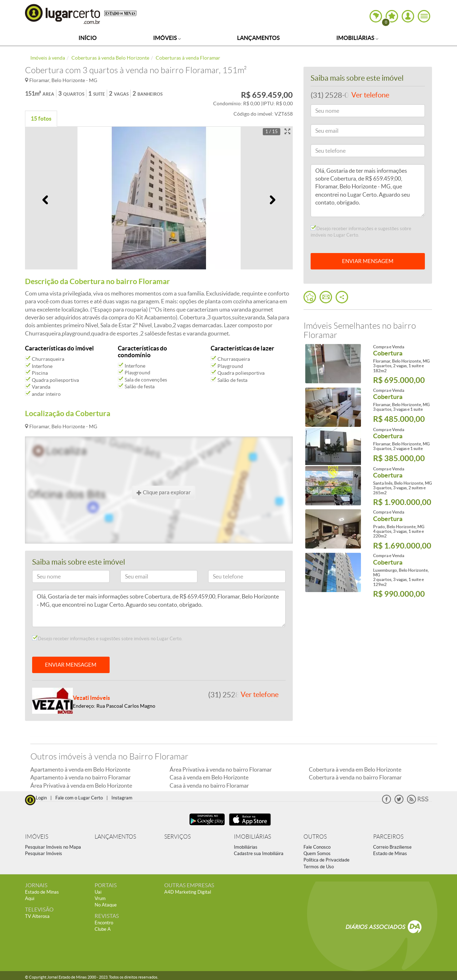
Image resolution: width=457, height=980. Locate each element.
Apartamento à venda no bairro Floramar (81, 777)
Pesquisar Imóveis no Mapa (53, 847)
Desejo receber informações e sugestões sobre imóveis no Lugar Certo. (107, 638)
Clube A (103, 929)
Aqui (30, 898)
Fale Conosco (317, 847)
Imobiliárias (357, 38)
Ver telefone (260, 694)
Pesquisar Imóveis (44, 853)
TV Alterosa (37, 916)
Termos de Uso (319, 867)
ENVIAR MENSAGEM (71, 665)
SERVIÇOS (177, 837)
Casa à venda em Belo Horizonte (209, 777)
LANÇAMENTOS (115, 837)
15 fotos (41, 118)
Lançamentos (258, 38)
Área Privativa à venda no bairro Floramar (221, 769)
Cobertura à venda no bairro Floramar (355, 777)
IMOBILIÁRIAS (252, 837)
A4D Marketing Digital (188, 892)
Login (41, 798)
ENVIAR (368, 261)
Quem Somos (317, 853)
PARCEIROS (388, 837)
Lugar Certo (63, 14)
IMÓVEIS (37, 837)
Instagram (122, 798)
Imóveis (167, 38)
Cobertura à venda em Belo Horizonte (355, 769)
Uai (98, 892)
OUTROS (315, 837)
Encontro (104, 923)
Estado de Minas (390, 853)
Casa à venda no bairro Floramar (209, 785)
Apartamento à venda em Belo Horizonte (80, 769)
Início (88, 38)
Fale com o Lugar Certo (79, 798)
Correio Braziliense (392, 847)
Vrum (100, 898)
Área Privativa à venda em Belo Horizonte (81, 785)
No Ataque (106, 905)
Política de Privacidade (327, 860)
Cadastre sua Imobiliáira (259, 853)
